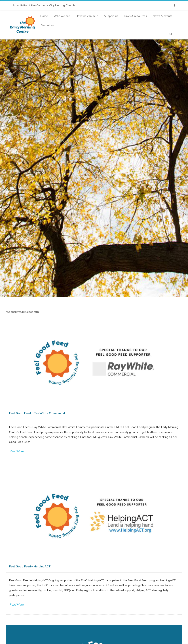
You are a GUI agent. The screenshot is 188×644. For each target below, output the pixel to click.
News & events (162, 16)
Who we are (62, 16)
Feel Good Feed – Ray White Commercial (37, 413)
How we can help (87, 16)
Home (44, 16)
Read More (17, 451)
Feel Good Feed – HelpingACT (30, 567)
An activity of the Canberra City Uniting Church (44, 5)
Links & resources (135, 16)
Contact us (47, 25)
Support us (111, 16)
